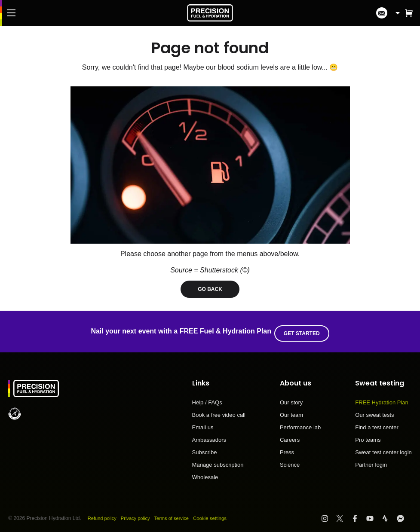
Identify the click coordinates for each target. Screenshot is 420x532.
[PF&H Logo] (210, 13)
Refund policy (103, 514)
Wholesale (205, 473)
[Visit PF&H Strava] (389, 514)
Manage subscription (218, 461)
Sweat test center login (383, 449)
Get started (304, 330)
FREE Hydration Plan (382, 399)
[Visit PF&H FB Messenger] (404, 514)
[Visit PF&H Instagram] (329, 514)
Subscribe (205, 449)
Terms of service (178, 514)
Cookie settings (218, 514)
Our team (291, 411)
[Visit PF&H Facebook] (359, 514)
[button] (409, 13)
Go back (210, 289)
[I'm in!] (382, 13)
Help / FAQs (207, 399)
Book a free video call (219, 411)
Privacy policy (139, 514)
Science (290, 461)
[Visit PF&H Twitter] (344, 514)
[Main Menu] (11, 13)
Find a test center (377, 424)
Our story (291, 399)
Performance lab (300, 424)
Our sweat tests (374, 411)
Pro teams (368, 436)
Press (287, 449)
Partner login (371, 461)
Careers (290, 436)
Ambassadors (209, 436)
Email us (203, 424)
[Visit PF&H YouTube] (374, 514)
